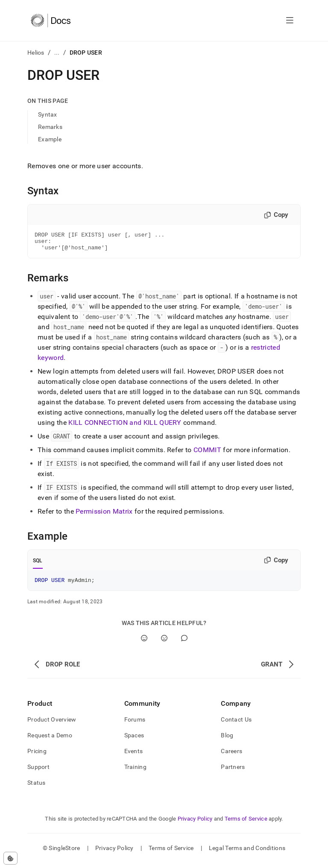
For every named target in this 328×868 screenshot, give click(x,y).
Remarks (50, 127)
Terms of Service (246, 824)
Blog (227, 740)
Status (37, 788)
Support (38, 772)
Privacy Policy (195, 824)
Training (135, 772)
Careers (231, 756)
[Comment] (184, 643)
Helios (36, 53)
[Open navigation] (290, 20)
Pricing (37, 756)
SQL (38, 564)
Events (134, 756)
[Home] (51, 20)
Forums (135, 725)
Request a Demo (50, 740)
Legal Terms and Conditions (247, 853)
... (57, 53)
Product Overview (52, 725)
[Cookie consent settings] (10, 858)
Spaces (134, 740)
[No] (164, 643)
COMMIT (207, 454)
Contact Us (236, 725)
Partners (233, 772)
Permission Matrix (104, 515)
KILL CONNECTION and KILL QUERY (125, 426)
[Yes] (144, 643)
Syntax (48, 114)
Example (50, 139)
